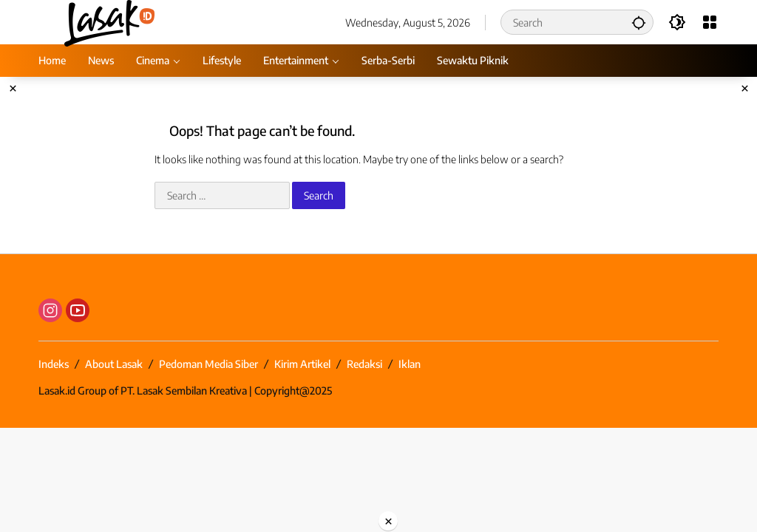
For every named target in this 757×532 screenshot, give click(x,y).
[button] (639, 22)
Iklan (410, 364)
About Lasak (114, 364)
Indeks (54, 364)
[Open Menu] (710, 22)
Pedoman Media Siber (208, 364)
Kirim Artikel (302, 364)
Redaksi (364, 364)
